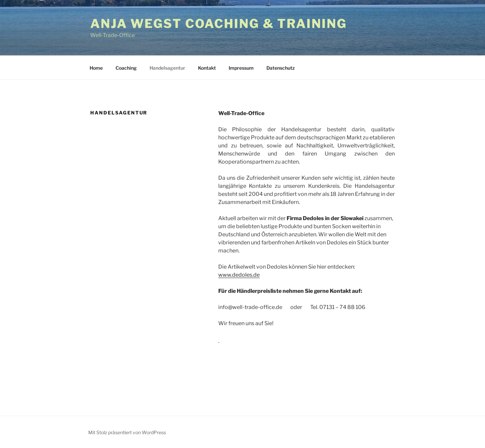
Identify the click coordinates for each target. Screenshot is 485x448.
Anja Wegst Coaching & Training (218, 24)
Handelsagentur (167, 68)
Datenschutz (281, 68)
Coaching (126, 68)
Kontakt (207, 68)
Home (96, 68)
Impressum (241, 68)
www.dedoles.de (239, 275)
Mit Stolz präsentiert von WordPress (127, 432)
